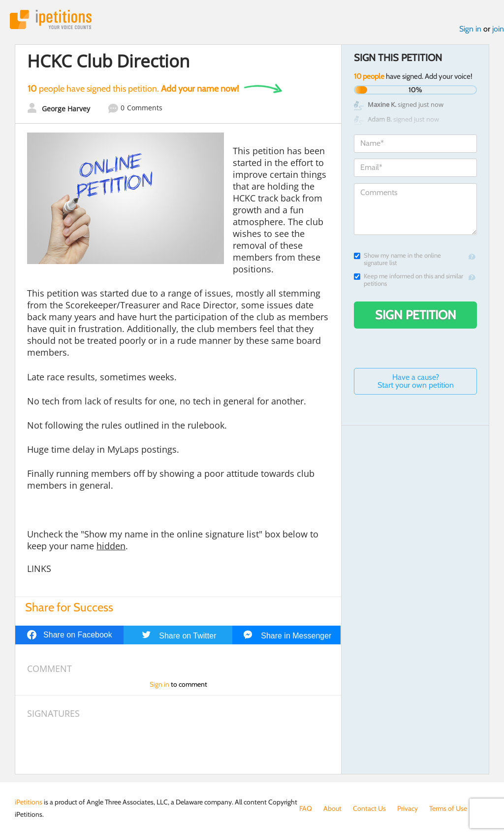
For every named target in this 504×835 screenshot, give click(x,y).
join (498, 29)
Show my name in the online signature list (397, 259)
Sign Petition (416, 315)
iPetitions (51, 19)
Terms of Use (448, 808)
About (332, 808)
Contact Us (369, 808)
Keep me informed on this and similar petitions (409, 280)
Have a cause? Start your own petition (416, 381)
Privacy (408, 808)
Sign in (470, 29)
